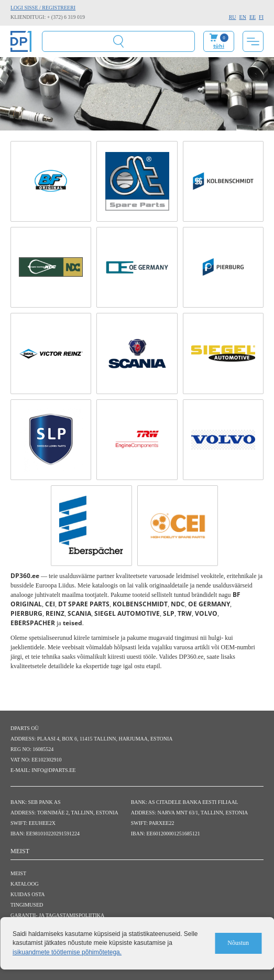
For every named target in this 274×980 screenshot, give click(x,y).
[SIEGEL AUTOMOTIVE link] (223, 353)
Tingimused (27, 905)
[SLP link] (51, 440)
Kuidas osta (28, 894)
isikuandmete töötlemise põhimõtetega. (67, 952)
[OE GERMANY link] (137, 267)
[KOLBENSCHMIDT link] (223, 181)
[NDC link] (51, 267)
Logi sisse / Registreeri (43, 8)
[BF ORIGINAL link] (51, 181)
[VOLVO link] (223, 440)
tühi (219, 46)
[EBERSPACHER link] (91, 526)
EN (243, 17)
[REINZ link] (51, 353)
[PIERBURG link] (223, 267)
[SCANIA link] (137, 353)
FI (261, 17)
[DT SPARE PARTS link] (137, 181)
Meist (18, 873)
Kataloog (25, 884)
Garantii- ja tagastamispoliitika (57, 915)
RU (233, 17)
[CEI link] (178, 526)
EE (253, 17)
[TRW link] (137, 440)
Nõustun (238, 943)
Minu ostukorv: (219, 41)
